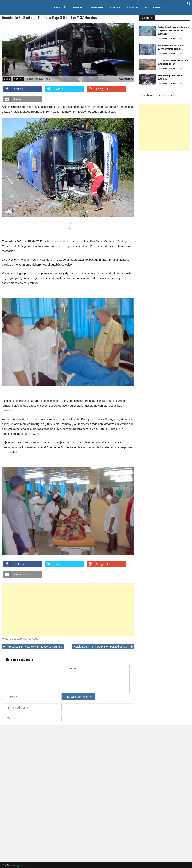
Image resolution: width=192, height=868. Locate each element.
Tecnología (59, 7)
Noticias (79, 7)
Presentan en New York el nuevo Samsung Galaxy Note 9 (36, 646)
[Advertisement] (68, 610)
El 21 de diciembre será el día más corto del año (173, 62)
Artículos (97, 7)
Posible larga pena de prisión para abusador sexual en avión (103, 646)
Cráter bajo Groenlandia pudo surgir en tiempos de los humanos (173, 30)
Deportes (132, 7)
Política (115, 7)
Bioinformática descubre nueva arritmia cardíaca (171, 47)
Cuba (7, 79)
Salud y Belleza (154, 7)
